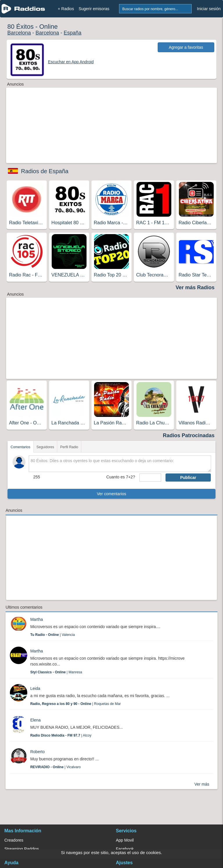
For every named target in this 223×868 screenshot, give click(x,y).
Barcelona (19, 33)
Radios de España (45, 171)
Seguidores (45, 447)
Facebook (125, 849)
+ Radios (66, 9)
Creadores (14, 840)
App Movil (125, 840)
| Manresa (56, 672)
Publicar (188, 478)
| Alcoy (61, 735)
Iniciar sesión (209, 9)
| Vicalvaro (55, 767)
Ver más (202, 784)
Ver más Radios (195, 287)
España (72, 33)
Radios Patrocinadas (189, 435)
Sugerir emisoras (94, 9)
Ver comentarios (111, 494)
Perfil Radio (69, 447)
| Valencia (52, 635)
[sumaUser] (150, 478)
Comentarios (20, 447)
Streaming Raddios (22, 849)
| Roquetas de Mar (75, 704)
